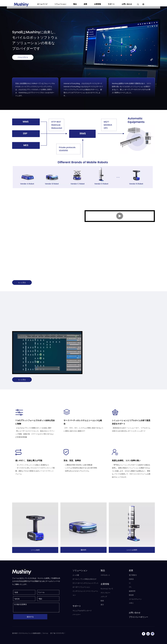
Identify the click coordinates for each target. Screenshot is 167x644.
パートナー (77, 614)
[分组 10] (47, 353)
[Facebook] (144, 634)
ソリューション (60, 4)
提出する (30, 617)
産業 (85, 4)
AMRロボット (105, 575)
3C (130, 583)
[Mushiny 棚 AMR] (83, 525)
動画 (102, 601)
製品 (75, 4)
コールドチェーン (135, 599)
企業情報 (98, 4)
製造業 (131, 595)
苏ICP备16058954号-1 (58, 633)
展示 (102, 605)
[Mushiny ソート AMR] (35, 525)
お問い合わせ (127, 4)
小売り (131, 603)
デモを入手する (23, 57)
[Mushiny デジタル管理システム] (83, 152)
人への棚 (76, 575)
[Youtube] (148, 634)
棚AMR (83, 550)
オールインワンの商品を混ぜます (85, 579)
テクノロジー (105, 593)
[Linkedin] (153, 634)
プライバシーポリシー (138, 617)
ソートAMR (35, 550)
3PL (130, 587)
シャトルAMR (132, 550)
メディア (104, 597)
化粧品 (131, 579)
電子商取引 (133, 575)
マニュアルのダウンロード (82, 611)
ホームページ (42, 4)
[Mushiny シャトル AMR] (132, 525)
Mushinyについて (107, 589)
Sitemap (45, 633)
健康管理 (132, 591)
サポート (111, 4)
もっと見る (22, 282)
